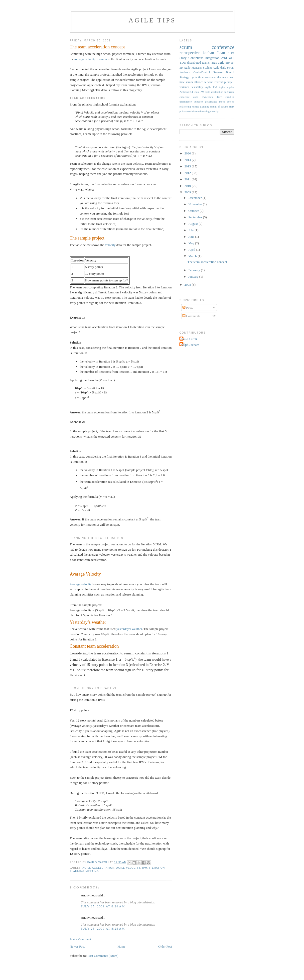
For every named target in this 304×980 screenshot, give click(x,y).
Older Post (165, 946)
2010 (188, 186)
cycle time (197, 77)
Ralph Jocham (190, 345)
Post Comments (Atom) (103, 956)
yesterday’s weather (129, 629)
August (194, 224)
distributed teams (198, 62)
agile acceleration (98, 868)
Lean (221, 53)
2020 (188, 153)
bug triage (229, 92)
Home (122, 946)
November (196, 204)
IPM (145, 868)
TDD (183, 62)
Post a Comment (80, 939)
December (196, 198)
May (192, 243)
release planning (201, 107)
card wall (228, 58)
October (194, 211)
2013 (188, 166)
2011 (188, 179)
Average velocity (81, 584)
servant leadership (215, 82)
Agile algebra (227, 87)
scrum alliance (194, 82)
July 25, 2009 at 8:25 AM (103, 928)
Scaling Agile (211, 68)
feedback (185, 72)
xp (181, 67)
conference (223, 47)
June (192, 237)
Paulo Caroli (189, 339)
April (192, 250)
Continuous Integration (204, 58)
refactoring (185, 107)
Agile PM (211, 87)
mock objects (227, 102)
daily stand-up (225, 97)
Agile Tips (152, 20)
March (193, 256)
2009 (188, 192)
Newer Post (77, 946)
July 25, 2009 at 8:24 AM (103, 906)
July (192, 230)
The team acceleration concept (207, 262)
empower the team (216, 77)
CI (192, 92)
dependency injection (191, 102)
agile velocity (128, 868)
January (194, 277)
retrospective (190, 53)
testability (197, 87)
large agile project (223, 62)
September (196, 217)
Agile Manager (193, 68)
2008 (188, 285)
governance (211, 102)
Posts (188, 307)
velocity (111, 245)
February (195, 270)
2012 (188, 173)
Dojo (196, 92)
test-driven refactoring (198, 111)
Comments (191, 316)
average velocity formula (91, 59)
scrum (186, 47)
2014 (188, 160)
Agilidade (185, 92)
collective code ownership (196, 97)
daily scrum (227, 68)
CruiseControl (202, 72)
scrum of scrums (219, 107)
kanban (208, 53)
